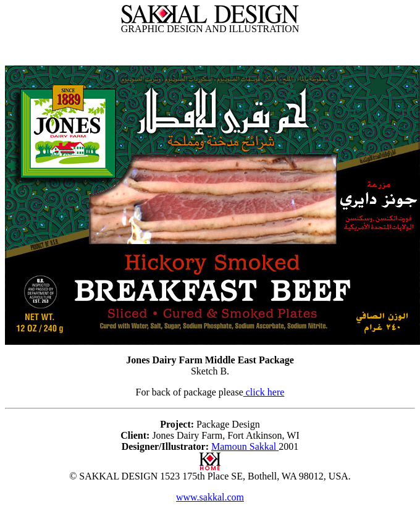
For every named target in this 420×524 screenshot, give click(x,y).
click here (264, 392)
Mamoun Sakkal (245, 446)
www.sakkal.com (210, 497)
